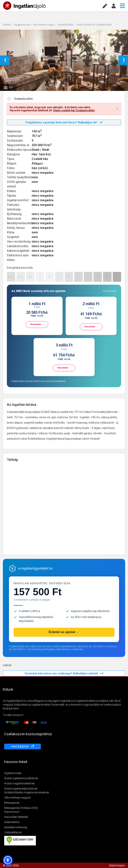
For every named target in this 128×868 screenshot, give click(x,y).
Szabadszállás (65, 25)
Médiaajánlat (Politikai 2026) (21, 808)
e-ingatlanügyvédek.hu (35, 568)
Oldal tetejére (117, 866)
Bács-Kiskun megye (44, 25)
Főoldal (7, 25)
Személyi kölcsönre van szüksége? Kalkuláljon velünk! (64, 673)
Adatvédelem (12, 822)
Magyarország (22, 25)
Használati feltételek (16, 817)
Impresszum (12, 812)
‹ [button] (5, 60)
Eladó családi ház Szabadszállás (94, 25)
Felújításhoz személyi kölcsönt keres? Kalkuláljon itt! (64, 122)
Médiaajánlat (12, 803)
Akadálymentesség (16, 827)
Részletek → (37, 324)
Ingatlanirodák (13, 773)
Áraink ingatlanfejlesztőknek (21, 789)
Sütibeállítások (13, 832)
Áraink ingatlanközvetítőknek (21, 778)
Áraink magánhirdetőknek (19, 783)
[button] (8, 860)
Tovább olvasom (13, 715)
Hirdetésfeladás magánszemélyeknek (27, 792)
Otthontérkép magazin (17, 798)
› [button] (124, 60)
